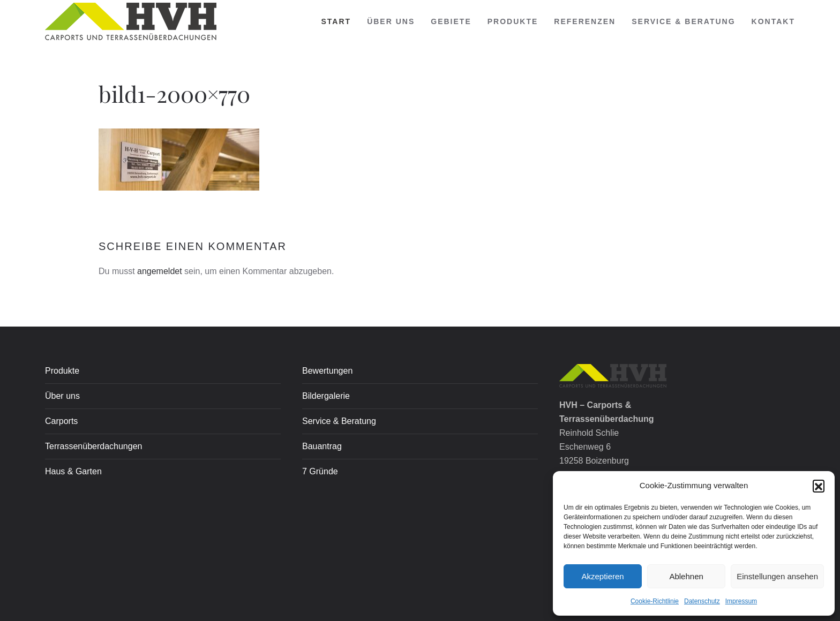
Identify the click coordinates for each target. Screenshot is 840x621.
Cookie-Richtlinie (655, 601)
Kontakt (773, 21)
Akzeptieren (602, 576)
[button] (819, 486)
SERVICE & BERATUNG (683, 21)
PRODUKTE (513, 21)
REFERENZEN (585, 21)
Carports (61, 421)
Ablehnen (686, 576)
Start (336, 21)
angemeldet (160, 271)
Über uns (391, 21)
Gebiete (451, 21)
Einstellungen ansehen (777, 576)
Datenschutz (702, 601)
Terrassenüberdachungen (93, 446)
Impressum (741, 601)
